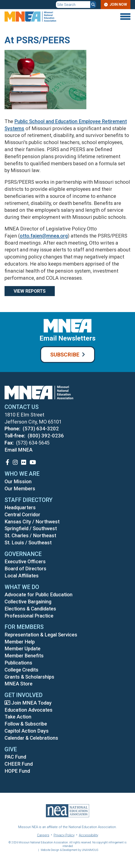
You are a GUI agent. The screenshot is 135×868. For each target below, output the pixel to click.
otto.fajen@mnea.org (44, 236)
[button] (45, 114)
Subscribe (65, 355)
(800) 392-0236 (46, 436)
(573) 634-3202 (41, 429)
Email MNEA (19, 450)
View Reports (30, 291)
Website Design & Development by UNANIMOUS (69, 850)
